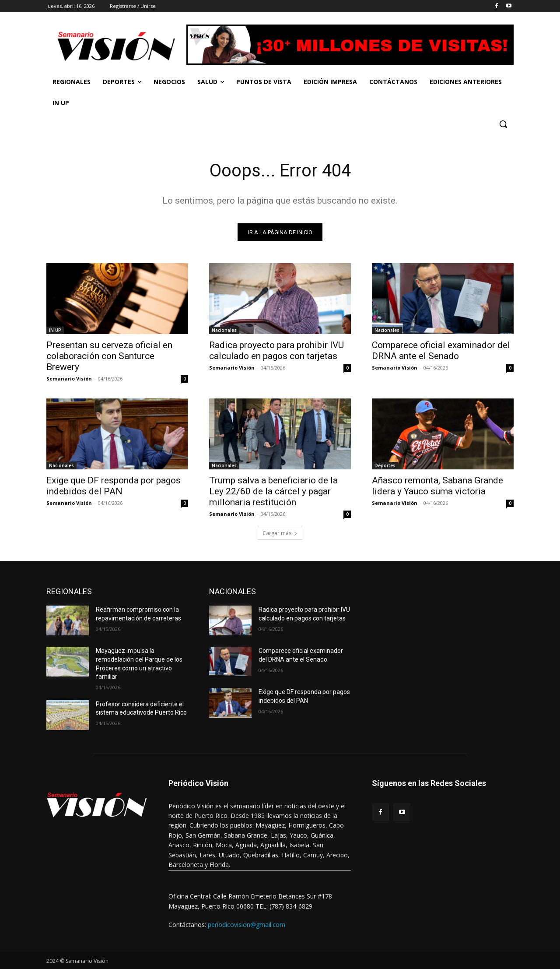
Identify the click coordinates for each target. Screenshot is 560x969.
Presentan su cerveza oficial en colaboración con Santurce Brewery (109, 356)
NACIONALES (233, 591)
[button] (503, 124)
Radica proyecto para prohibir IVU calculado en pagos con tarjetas (276, 351)
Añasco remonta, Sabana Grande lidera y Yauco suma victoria (437, 486)
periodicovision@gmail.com (247, 925)
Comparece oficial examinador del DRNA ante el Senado (441, 351)
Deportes (385, 465)
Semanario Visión (69, 379)
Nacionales (224, 330)
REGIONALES (69, 591)
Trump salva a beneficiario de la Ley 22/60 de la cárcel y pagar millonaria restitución (273, 491)
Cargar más (280, 533)
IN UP (55, 330)
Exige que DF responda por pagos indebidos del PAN (114, 486)
